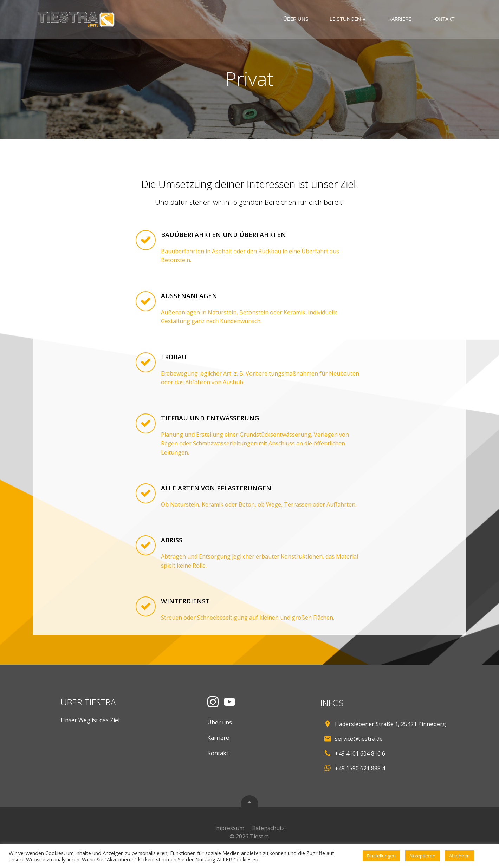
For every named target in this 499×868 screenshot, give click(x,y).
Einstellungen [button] (381, 856)
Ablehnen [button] (459, 856)
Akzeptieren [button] (422, 856)
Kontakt (444, 19)
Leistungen (349, 19)
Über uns (297, 19)
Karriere (400, 19)
